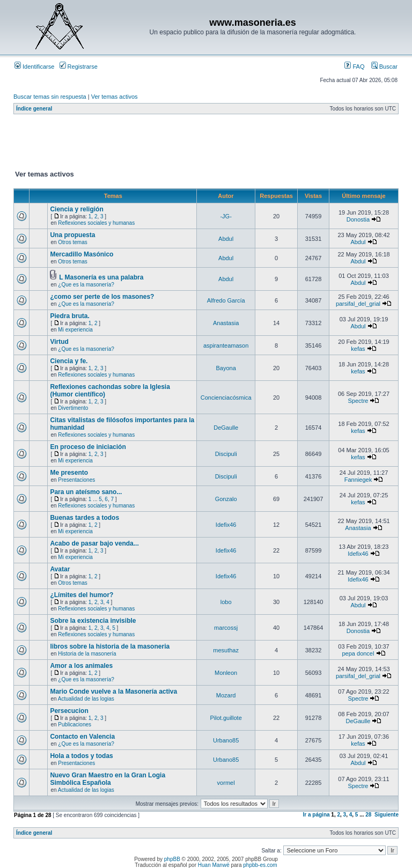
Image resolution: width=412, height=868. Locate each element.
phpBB (172, 859)
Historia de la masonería (87, 654)
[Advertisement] (209, 144)
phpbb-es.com (260, 865)
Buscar (384, 67)
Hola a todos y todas (81, 756)
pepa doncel (358, 653)
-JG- (226, 216)
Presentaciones (76, 480)
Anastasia (226, 323)
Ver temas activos (115, 97)
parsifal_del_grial (358, 304)
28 (368, 815)
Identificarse (34, 67)
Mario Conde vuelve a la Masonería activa (113, 692)
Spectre (358, 401)
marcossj (226, 628)
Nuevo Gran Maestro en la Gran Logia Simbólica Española (108, 779)
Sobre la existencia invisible (93, 621)
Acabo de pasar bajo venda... (94, 543)
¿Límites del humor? (82, 595)
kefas (358, 349)
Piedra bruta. (69, 316)
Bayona (226, 368)
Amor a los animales (81, 666)
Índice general (34, 109)
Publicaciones (75, 724)
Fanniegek (358, 480)
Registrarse (79, 67)
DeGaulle (226, 428)
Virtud (59, 342)
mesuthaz (226, 650)
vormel (226, 783)
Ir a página (317, 815)
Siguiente (387, 815)
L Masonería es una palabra (101, 277)
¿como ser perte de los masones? (102, 297)
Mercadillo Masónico (82, 254)
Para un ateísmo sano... (86, 492)
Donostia (358, 219)
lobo (226, 602)
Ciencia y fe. (69, 361)
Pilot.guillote (226, 718)
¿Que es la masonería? (86, 285)
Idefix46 (226, 525)
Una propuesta (72, 235)
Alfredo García (226, 300)
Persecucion (69, 711)
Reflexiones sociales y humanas (96, 223)
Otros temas (72, 242)
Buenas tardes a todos (84, 518)
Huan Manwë (214, 865)
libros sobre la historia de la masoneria (110, 646)
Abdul (226, 239)
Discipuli (226, 454)
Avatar (60, 569)
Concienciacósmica (226, 398)
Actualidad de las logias (86, 699)
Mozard (226, 695)
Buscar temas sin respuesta (50, 97)
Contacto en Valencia (82, 737)
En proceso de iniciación (88, 447)
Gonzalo (226, 499)
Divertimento (73, 408)
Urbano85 (226, 740)
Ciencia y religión (76, 209)
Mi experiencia (75, 330)
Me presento (69, 473)
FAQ (354, 67)
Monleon (226, 673)
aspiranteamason (226, 345)
